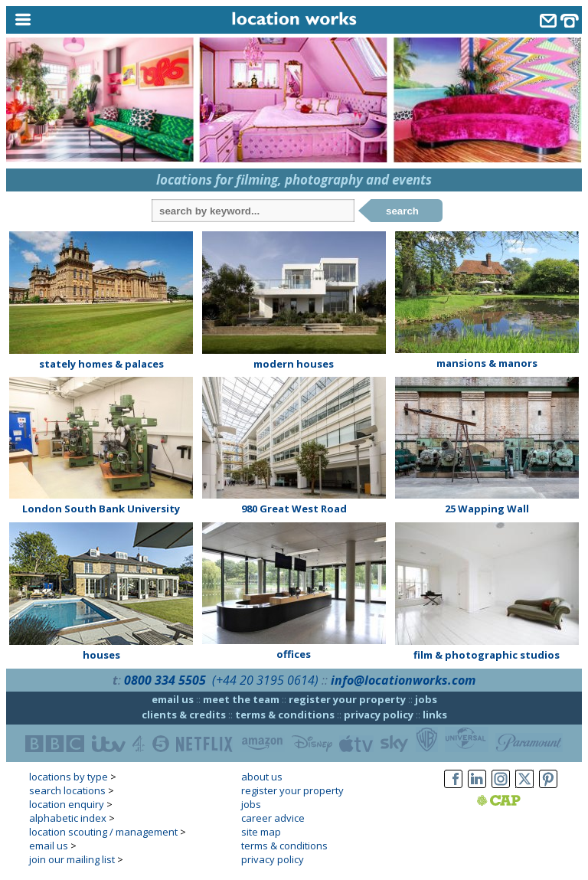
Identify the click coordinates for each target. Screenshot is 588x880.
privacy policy (379, 715)
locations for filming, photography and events (294, 180)
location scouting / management (103, 832)
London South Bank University (101, 509)
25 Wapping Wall (487, 509)
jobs (426, 699)
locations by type (69, 777)
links (435, 715)
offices (294, 654)
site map (261, 832)
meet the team (241, 699)
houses (101, 655)
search (402, 211)
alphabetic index (68, 818)
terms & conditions (285, 715)
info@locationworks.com (403, 680)
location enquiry (67, 804)
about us (262, 777)
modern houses (294, 364)
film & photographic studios (487, 655)
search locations (67, 790)
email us (173, 699)
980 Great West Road (294, 509)
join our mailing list (72, 859)
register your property (347, 699)
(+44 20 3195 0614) (265, 680)
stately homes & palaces (101, 364)
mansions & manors (487, 363)
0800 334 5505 (165, 680)
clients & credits (184, 715)
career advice (273, 818)
